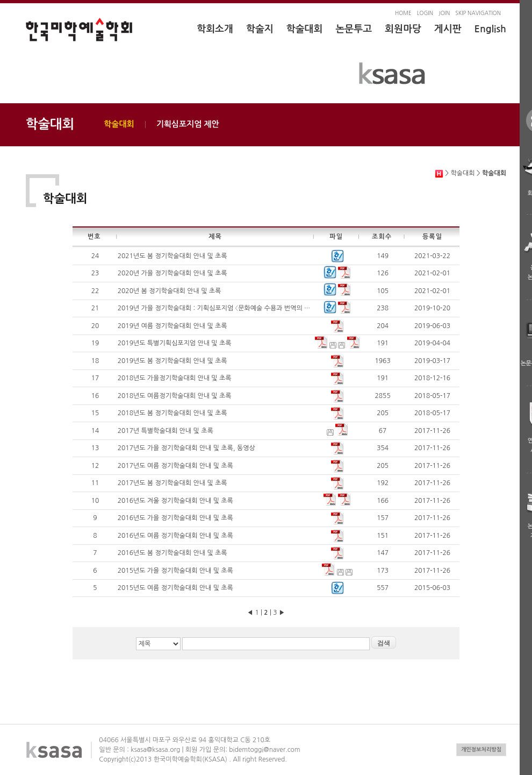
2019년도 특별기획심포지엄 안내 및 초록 (175, 343)
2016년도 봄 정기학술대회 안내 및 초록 (172, 553)
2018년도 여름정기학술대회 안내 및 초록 (175, 396)
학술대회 (305, 29)
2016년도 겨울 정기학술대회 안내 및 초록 (175, 501)
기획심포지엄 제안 (188, 124)
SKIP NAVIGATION (478, 13)
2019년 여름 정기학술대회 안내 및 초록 (172, 326)
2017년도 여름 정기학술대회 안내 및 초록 (175, 466)
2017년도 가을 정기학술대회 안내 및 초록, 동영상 (186, 448)
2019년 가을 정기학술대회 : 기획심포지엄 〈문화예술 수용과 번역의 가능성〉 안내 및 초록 (239, 308)
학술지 (260, 29)
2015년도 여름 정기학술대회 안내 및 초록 (175, 588)
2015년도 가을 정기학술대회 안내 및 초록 (175, 571)
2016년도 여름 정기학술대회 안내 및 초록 (175, 536)
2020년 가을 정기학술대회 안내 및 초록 (172, 273)
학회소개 (215, 29)
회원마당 (403, 29)
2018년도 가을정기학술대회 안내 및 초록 (175, 378)
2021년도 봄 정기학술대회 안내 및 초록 (172, 256)
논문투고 (354, 29)
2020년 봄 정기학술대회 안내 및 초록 (170, 291)
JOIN (444, 13)
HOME (403, 13)
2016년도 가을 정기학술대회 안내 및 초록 (175, 518)
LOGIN (425, 13)
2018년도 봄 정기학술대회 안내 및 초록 (172, 413)
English (490, 29)
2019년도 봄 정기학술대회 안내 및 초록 (172, 361)
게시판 (448, 29)
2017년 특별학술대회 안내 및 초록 (166, 431)
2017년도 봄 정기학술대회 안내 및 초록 (172, 483)
